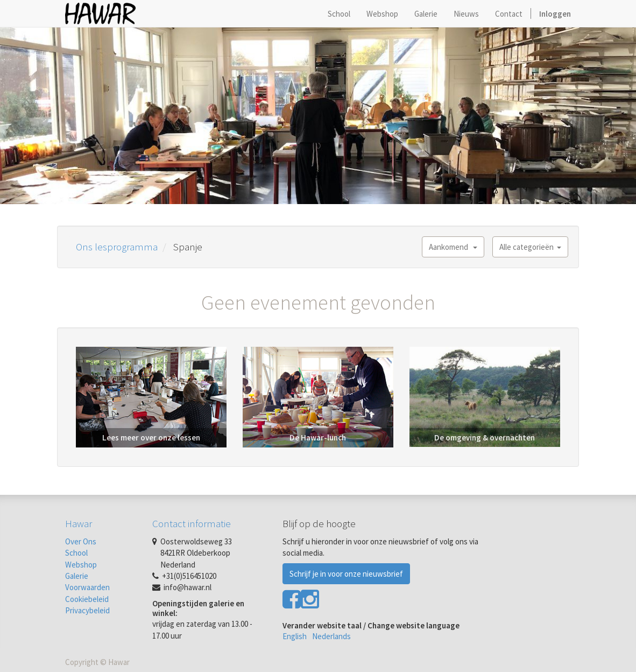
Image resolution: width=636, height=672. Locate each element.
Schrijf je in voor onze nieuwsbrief (346, 574)
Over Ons (81, 541)
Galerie (77, 576)
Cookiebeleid (87, 599)
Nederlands (331, 636)
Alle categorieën (530, 247)
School (76, 553)
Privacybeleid (87, 610)
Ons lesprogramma (117, 247)
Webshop (81, 565)
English (295, 636)
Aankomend (453, 247)
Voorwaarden (87, 587)
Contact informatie (192, 523)
